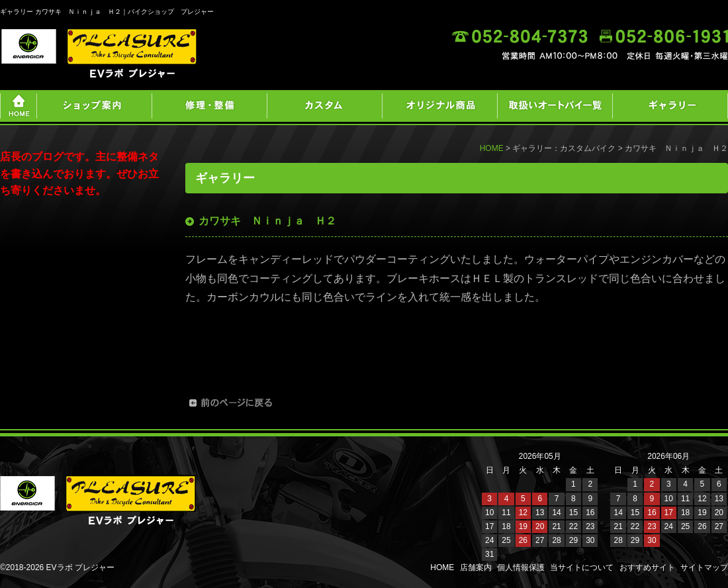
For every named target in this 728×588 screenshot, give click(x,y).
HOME (492, 148)
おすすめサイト (647, 567)
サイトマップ (704, 567)
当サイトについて (582, 567)
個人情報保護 (521, 567)
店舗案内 (476, 567)
